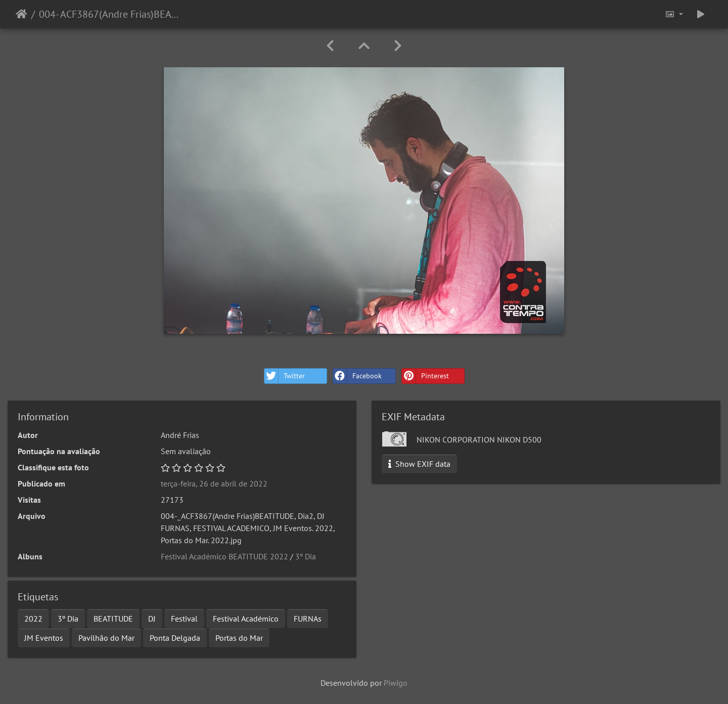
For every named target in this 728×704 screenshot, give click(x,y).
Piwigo (396, 683)
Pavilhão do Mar (106, 638)
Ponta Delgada (175, 638)
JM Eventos (44, 638)
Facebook (357, 376)
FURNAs (308, 619)
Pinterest (425, 376)
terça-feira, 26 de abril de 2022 (214, 483)
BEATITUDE (113, 619)
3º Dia (306, 556)
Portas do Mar (239, 638)
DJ (152, 619)
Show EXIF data (419, 464)
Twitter (285, 376)
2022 (33, 619)
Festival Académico (246, 619)
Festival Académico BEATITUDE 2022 (224, 556)
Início (21, 14)
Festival (184, 619)
